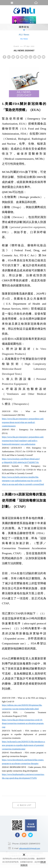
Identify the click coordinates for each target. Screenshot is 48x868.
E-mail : (16, 848)
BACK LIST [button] (24, 805)
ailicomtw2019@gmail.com (30, 848)
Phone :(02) (18, 844)
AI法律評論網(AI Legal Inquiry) (24, 11)
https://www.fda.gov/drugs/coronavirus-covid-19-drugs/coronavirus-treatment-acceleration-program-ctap (23, 723)
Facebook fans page (31, 825)
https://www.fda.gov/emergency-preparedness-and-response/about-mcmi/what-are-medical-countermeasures (23, 422)
